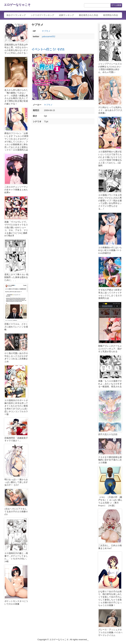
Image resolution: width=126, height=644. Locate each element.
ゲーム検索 (116, 5)
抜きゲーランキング (16, 15)
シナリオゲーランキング (42, 15)
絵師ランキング (67, 15)
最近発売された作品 (89, 15)
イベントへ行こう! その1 (48, 49)
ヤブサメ (46, 31)
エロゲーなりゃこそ (17, 5)
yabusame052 (49, 36)
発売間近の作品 (110, 15)
